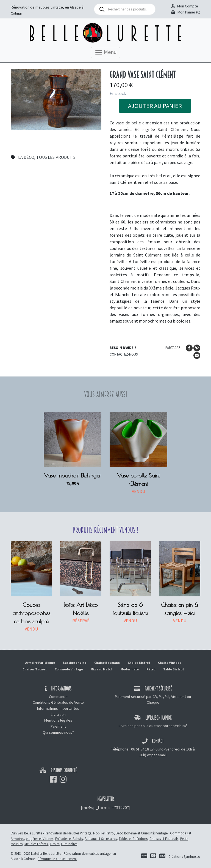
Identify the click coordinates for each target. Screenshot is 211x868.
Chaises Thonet (35, 669)
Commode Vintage (69, 669)
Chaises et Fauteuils (164, 839)
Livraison (58, 714)
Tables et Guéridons (133, 839)
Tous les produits (56, 157)
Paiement (58, 726)
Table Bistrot (174, 669)
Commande (58, 697)
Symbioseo (192, 856)
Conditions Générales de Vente (58, 702)
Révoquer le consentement (57, 859)
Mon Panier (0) (186, 12)
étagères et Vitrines (40, 839)
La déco (26, 157)
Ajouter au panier (155, 106)
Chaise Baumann (107, 663)
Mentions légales (58, 720)
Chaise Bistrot (139, 663)
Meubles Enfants (36, 844)
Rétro (151, 669)
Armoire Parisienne (40, 663)
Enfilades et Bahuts (69, 839)
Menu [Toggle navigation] (105, 53)
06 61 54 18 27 (142, 749)
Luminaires (69, 844)
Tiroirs (54, 844)
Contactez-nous (124, 354)
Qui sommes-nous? (58, 732)
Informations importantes (58, 708)
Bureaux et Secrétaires (101, 839)
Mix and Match (102, 669)
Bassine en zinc (74, 663)
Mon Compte (185, 6)
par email (159, 755)
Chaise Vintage (170, 663)
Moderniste (130, 669)
